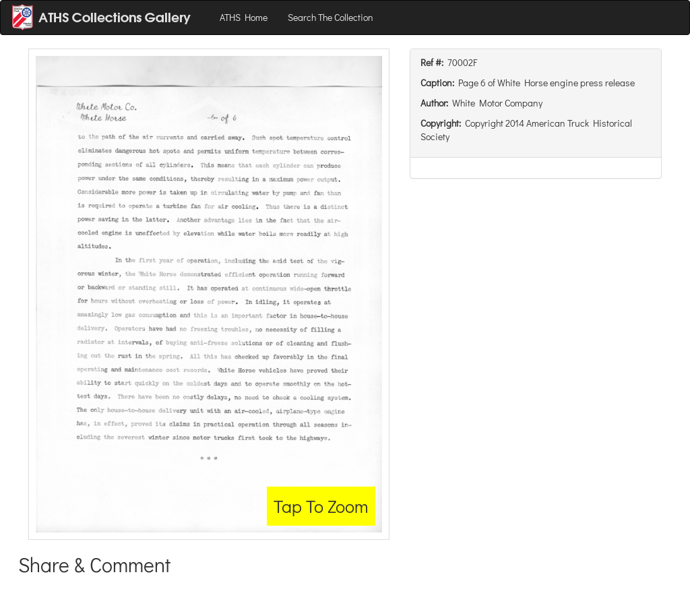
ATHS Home (244, 17)
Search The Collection (331, 17)
